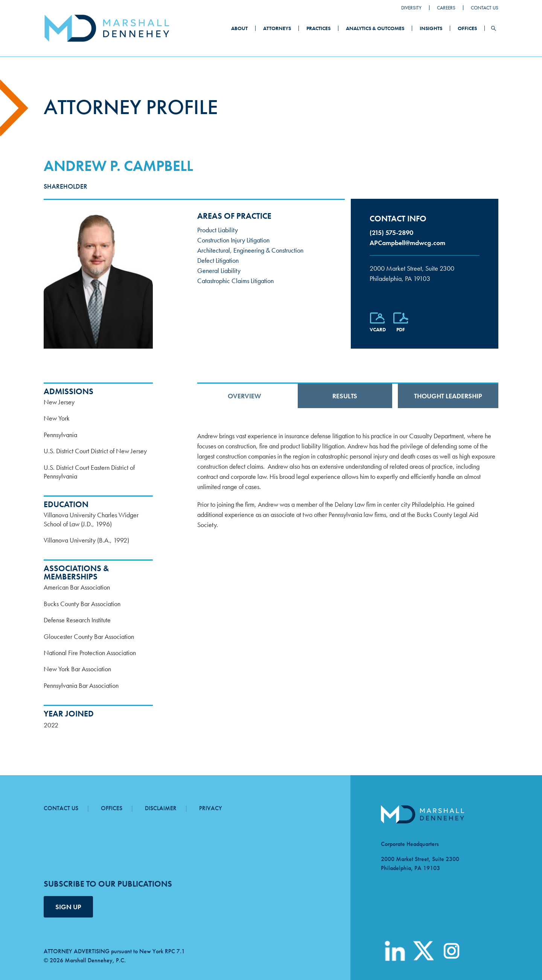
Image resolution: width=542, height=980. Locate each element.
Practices (318, 28)
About (239, 28)
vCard (378, 329)
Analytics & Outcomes (375, 28)
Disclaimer (161, 808)
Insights (431, 28)
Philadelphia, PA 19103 (425, 273)
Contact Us (485, 8)
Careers (446, 8)
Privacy (211, 808)
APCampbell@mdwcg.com (407, 243)
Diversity (411, 8)
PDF (401, 329)
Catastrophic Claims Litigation (235, 281)
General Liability (219, 271)
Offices (467, 28)
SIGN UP (68, 907)
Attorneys (277, 28)
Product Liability (218, 230)
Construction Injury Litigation (233, 240)
